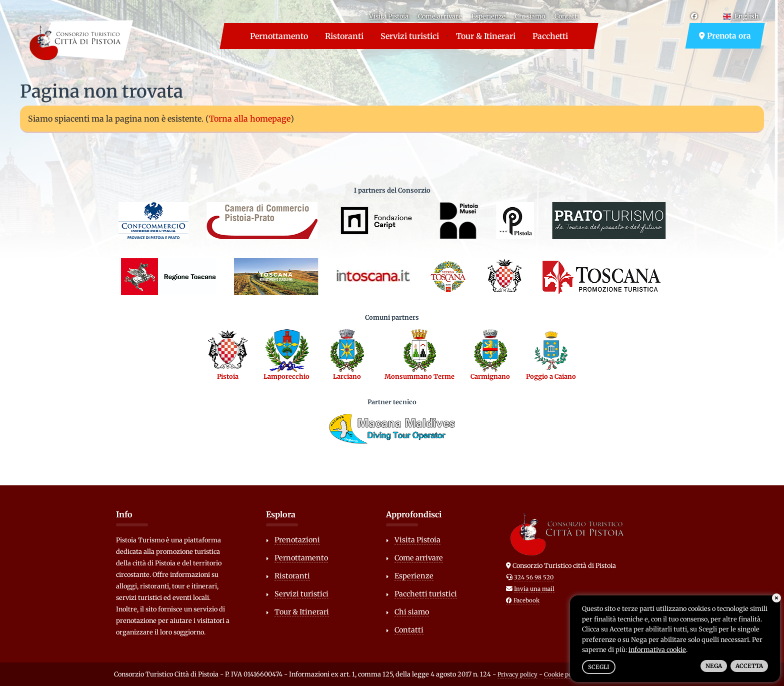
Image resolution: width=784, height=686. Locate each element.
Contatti (567, 16)
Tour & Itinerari (486, 36)
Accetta (749, 666)
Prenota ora (725, 36)
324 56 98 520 (534, 577)
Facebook (523, 600)
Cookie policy (563, 674)
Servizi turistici (410, 36)
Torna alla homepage (250, 119)
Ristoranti (344, 36)
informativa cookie (657, 649)
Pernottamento (279, 36)
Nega (714, 666)
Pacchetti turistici (426, 594)
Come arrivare (440, 16)
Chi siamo (530, 16)
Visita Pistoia (389, 16)
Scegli (599, 667)
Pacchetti (550, 36)
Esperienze (488, 16)
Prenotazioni (297, 540)
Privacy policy (517, 674)
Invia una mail (534, 589)
